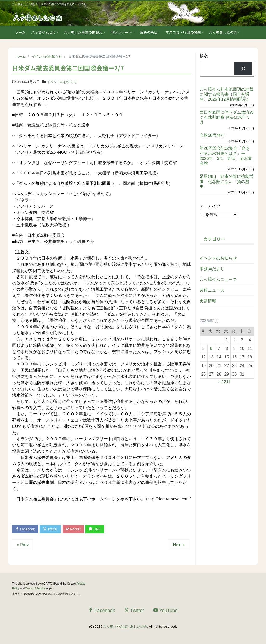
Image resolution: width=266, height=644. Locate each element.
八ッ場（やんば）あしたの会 (125, 626)
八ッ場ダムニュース (218, 279)
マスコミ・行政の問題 (183, 32)
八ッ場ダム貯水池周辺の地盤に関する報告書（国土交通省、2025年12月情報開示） (227, 94)
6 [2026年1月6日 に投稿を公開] (211, 348)
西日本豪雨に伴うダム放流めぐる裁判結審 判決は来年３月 (227, 117)
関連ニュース (212, 290)
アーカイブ (210, 206)
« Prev (23, 545)
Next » (179, 545)
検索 (204, 56)
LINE (95, 529)
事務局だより (212, 269)
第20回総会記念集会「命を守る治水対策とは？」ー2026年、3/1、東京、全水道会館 (226, 156)
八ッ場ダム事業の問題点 (83, 32)
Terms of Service (35, 589)
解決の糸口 (149, 32)
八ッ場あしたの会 (223, 32)
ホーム (20, 32)
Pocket (73, 529)
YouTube (165, 610)
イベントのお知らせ (62, 82)
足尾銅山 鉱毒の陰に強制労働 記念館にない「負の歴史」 (227, 181)
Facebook (25, 529)
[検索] (243, 69)
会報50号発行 (212, 135)
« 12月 (224, 382)
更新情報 (208, 301)
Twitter (50, 529)
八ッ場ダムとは (44, 32)
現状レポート (121, 32)
